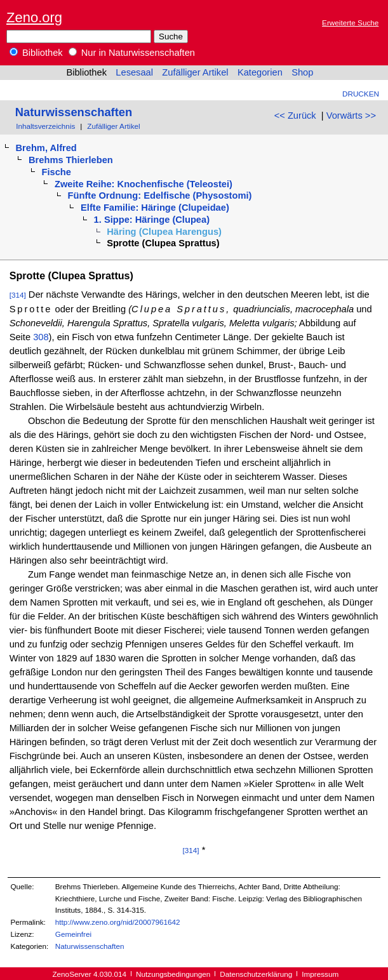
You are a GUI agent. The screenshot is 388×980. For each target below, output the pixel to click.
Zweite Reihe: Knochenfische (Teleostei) (144, 184)
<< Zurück (295, 116)
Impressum (320, 974)
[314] (18, 295)
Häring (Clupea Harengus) (164, 232)
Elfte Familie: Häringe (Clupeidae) (155, 208)
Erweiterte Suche (350, 23)
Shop (302, 72)
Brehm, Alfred (46, 148)
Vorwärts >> (351, 116)
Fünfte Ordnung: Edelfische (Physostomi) (160, 195)
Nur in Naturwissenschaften (132, 53)
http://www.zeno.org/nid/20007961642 (118, 922)
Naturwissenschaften (74, 112)
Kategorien (260, 72)
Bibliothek (36, 53)
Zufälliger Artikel (195, 72)
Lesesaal (134, 72)
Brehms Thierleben (71, 160)
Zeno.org (34, 17)
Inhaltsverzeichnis (45, 126)
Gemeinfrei (73, 934)
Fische (57, 172)
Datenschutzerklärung (256, 974)
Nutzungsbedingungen (173, 974)
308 (41, 337)
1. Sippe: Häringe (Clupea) (152, 220)
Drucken (361, 94)
